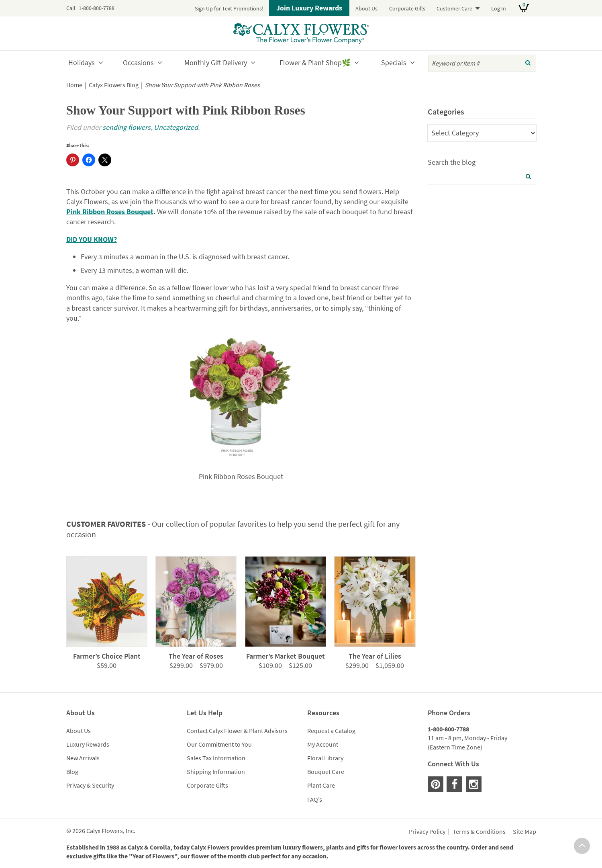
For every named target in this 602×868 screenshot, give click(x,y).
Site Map (524, 832)
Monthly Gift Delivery (216, 62)
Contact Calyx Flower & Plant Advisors (237, 731)
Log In (499, 8)
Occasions (138, 62)
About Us (366, 8)
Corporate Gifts (407, 8)
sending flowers (127, 127)
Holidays (82, 62)
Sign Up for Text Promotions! (229, 8)
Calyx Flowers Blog (114, 85)
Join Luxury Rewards (309, 8)
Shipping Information (216, 772)
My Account (323, 744)
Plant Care (321, 785)
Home (74, 85)
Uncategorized (176, 127)
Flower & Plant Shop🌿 (315, 62)
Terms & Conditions (479, 832)
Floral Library (325, 758)
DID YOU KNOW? (92, 239)
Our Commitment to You (219, 744)
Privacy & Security (90, 785)
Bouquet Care (326, 772)
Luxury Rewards (88, 744)
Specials (394, 62)
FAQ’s (315, 799)
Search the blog (452, 162)
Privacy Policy (427, 832)
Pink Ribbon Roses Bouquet (110, 212)
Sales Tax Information (216, 758)
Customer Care (454, 8)
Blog (72, 772)
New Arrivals (83, 758)
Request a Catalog (331, 731)
